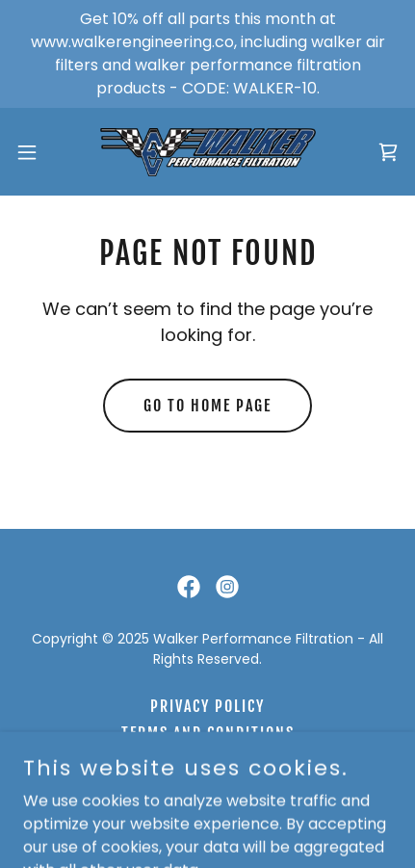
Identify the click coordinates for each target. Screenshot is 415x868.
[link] (208, 152)
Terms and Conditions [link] (208, 733)
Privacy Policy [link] (207, 706)
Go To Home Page (207, 406)
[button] (38, 152)
